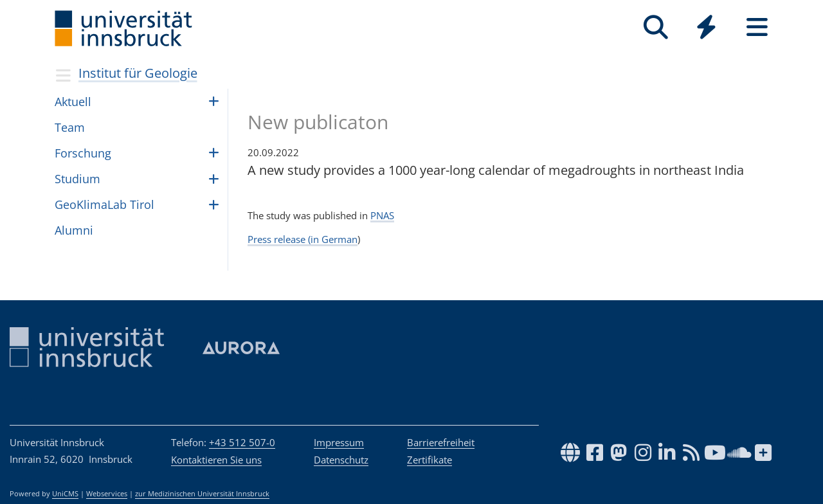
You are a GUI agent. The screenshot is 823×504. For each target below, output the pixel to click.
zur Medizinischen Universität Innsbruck (202, 494)
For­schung (83, 153)
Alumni (74, 230)
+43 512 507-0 (242, 442)
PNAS (382, 215)
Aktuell (73, 102)
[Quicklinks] (706, 27)
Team (70, 127)
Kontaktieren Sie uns (216, 460)
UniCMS (65, 494)
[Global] (706, 29)
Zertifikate (430, 460)
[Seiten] (757, 27)
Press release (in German (303, 239)
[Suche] (656, 27)
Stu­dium (77, 179)
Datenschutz (341, 460)
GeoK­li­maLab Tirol (104, 204)
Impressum (339, 442)
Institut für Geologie (138, 73)
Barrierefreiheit (441, 442)
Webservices (107, 494)
